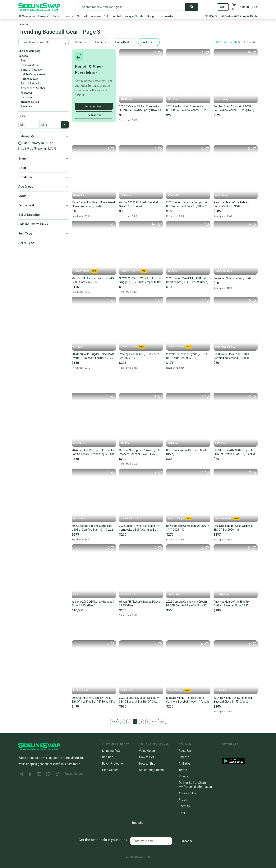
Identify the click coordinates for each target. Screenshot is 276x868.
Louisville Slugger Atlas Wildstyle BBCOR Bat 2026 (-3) (233, 528)
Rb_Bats (172, 99)
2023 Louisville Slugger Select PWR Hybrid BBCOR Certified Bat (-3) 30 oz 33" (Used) (93, 356)
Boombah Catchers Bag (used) (232, 278)
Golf (106, 16)
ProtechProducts (134, 271)
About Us (185, 751)
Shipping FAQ (111, 751)
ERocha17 (79, 443)
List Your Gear (94, 106)
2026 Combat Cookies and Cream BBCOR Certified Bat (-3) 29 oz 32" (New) (187, 604)
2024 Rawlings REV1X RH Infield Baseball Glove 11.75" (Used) (233, 700)
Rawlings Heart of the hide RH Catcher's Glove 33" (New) (231, 204)
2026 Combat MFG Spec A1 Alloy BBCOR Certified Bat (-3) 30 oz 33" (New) (92, 700)
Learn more (73, 764)
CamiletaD (221, 443)
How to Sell (147, 757)
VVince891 (174, 195)
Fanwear (44, 16)
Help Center (210, 16)
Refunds (108, 757)
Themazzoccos (223, 271)
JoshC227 (173, 271)
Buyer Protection (113, 764)
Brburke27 (173, 443)
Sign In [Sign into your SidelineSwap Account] (244, 7)
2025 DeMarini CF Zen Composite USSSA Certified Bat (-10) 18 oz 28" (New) (140, 109)
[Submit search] (192, 7)
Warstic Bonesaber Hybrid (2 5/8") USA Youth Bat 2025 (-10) (187, 356)
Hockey (56, 16)
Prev (114, 722)
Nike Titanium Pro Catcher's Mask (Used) (186, 452)
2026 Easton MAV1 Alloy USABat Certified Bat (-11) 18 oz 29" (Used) (187, 280)
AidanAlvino (222, 195)
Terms (183, 770)
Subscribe (186, 841)
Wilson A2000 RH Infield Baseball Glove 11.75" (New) (139, 204)
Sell (223, 7)
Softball (82, 16)
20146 (49, 143)
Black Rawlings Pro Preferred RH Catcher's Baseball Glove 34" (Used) (188, 700)
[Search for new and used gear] (132, 7)
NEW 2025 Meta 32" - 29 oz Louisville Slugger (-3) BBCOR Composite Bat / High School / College (141, 280)
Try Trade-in (94, 115)
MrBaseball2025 (129, 519)
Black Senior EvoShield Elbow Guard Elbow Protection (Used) (93, 204)
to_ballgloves (222, 594)
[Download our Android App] (240, 762)
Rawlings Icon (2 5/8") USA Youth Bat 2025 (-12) (139, 356)
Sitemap (184, 806)
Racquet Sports (134, 16)
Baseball (69, 16)
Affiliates (185, 764)
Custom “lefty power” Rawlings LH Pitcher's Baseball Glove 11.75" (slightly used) (140, 452)
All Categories (27, 16)
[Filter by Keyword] (39, 42)
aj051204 (78, 347)
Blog (182, 812)
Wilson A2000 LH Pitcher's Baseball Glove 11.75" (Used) (93, 604)
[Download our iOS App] (236, 752)
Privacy (184, 776)
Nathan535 (126, 690)
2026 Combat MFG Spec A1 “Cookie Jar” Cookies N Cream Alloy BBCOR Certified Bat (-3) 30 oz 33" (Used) (93, 452)
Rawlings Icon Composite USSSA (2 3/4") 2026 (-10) (188, 528)
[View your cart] (234, 7)
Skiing (150, 16)
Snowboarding (166, 16)
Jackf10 (125, 443)
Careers (184, 757)
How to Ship (147, 764)
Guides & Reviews (230, 16)
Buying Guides (74, 774)
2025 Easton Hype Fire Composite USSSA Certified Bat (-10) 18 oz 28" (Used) (188, 205)
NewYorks (78, 195)
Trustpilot (138, 823)
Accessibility (187, 793)
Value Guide (250, 16)
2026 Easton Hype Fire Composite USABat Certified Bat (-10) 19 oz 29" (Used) (94, 528)
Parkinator (126, 195)
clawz (76, 594)
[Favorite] (157, 52)
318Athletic (127, 99)
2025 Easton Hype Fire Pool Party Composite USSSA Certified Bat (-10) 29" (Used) (139, 528)
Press (183, 800)
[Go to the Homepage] (39, 7)
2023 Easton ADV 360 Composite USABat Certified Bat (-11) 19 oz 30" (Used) (235, 452)
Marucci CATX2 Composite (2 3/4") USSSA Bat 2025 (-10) (93, 280)
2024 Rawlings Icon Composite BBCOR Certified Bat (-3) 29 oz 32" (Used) (187, 109)
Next (162, 722)
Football (117, 16)
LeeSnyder (173, 594)
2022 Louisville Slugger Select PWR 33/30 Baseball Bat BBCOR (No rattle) (140, 700)
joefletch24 (221, 690)
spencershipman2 (225, 347)
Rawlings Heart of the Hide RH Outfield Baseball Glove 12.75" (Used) (232, 604)
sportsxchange (86, 271)
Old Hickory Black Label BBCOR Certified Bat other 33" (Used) (232, 356)
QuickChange (179, 690)
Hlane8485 (79, 519)
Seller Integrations (151, 770)
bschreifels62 (81, 690)
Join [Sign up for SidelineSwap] (255, 7)
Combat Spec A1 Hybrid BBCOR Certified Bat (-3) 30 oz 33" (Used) (234, 108)
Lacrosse (95, 16)
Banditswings (222, 99)
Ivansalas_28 (128, 594)
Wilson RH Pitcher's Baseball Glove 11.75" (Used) (140, 604)
